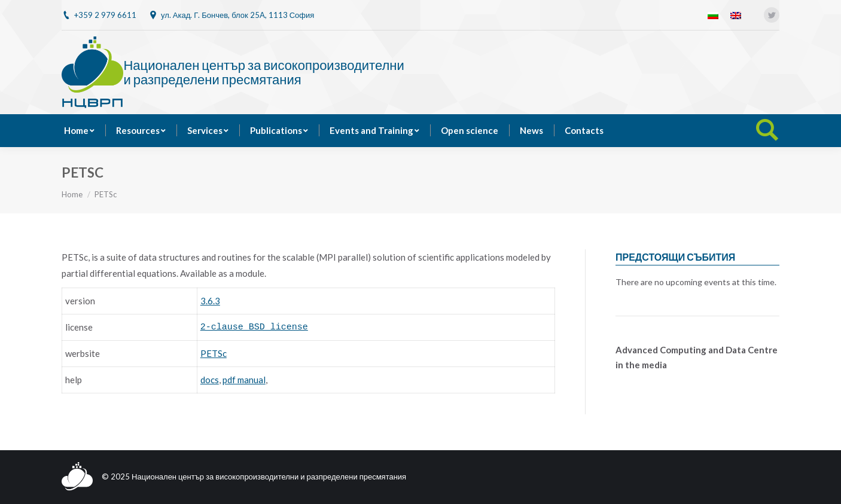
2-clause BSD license (254, 327)
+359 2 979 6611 (105, 15)
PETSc (214, 353)
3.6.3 (210, 301)
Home (72, 194)
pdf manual (244, 380)
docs (210, 380)
